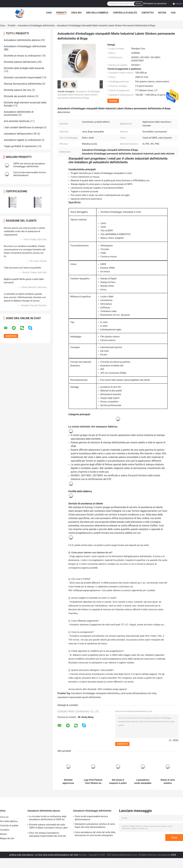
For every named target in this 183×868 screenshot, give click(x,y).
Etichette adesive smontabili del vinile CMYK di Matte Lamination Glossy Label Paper (48, 827)
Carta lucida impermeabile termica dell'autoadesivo (91, 818)
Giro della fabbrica (97, 13)
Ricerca (139, 4)
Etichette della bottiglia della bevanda (24, 68)
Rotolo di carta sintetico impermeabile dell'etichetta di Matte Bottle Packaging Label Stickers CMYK (168, 782)
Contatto (113, 101)
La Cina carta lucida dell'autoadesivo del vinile (57, 855)
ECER (173, 855)
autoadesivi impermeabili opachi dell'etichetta (79, 697)
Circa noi (76, 13)
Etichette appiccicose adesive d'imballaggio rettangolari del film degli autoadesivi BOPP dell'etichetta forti (68, 782)
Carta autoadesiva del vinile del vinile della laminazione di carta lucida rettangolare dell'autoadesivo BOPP (95, 834)
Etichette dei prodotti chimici (19, 96)
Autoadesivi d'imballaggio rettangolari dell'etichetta (95, 693)
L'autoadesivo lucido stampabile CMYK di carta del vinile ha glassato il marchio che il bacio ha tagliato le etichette (143, 782)
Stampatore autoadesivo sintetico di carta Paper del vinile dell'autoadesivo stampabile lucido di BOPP (95, 826)
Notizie (162, 13)
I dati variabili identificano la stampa (23, 127)
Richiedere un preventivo (155, 4)
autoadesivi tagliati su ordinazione (22, 140)
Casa (49, 13)
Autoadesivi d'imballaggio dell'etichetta (36, 26)
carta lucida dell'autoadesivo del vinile (138, 693)
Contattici (148, 13)
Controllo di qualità (125, 13)
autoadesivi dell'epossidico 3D (20, 134)
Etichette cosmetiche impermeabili (23, 77)
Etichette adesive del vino (18, 90)
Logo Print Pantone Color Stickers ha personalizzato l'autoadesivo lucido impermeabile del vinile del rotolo (93, 782)
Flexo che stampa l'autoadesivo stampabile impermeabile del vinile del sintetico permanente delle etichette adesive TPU (47, 835)
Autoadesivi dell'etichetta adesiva (22, 40)
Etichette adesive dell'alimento (20, 62)
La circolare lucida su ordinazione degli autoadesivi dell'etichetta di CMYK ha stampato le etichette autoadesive (48, 818)
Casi (173, 13)
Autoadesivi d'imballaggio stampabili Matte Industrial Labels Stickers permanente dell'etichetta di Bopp (79, 95)
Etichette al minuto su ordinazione (22, 56)
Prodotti (61, 13)
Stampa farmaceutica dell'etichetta (23, 84)
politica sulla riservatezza (21, 855)
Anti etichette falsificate (17, 121)
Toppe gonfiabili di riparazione (20, 146)
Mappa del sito (7, 838)
